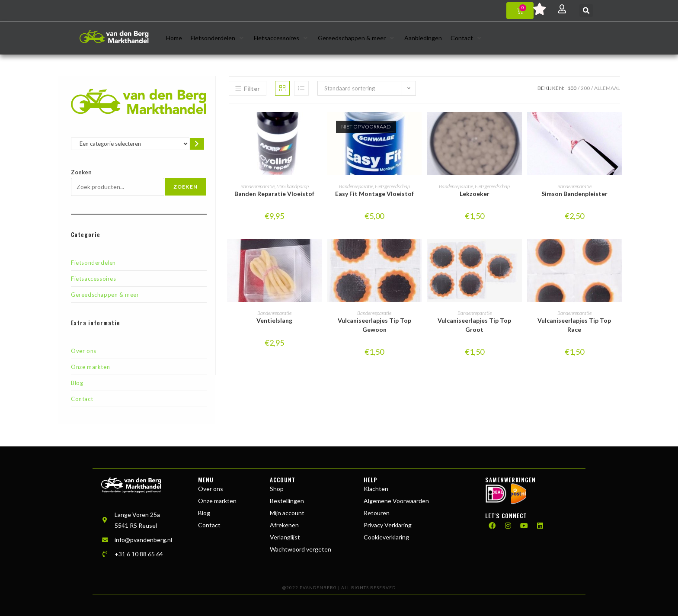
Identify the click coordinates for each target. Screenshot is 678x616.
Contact (82, 399)
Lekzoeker (475, 194)
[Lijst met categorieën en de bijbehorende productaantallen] (130, 144)
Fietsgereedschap (392, 186)
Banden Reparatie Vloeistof (274, 194)
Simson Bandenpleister (574, 194)
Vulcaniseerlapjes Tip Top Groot (474, 325)
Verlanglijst (285, 537)
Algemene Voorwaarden (396, 501)
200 (585, 88)
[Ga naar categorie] (197, 144)
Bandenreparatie (257, 186)
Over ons (84, 351)
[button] (586, 11)
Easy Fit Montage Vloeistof (374, 194)
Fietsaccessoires (94, 279)
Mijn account (287, 513)
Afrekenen (284, 525)
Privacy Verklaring (388, 525)
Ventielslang (274, 320)
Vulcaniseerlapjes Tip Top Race (574, 325)
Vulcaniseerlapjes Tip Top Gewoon (374, 325)
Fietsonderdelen (93, 263)
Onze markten (90, 367)
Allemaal (607, 88)
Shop (277, 489)
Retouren (377, 513)
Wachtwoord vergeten (301, 549)
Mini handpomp (293, 186)
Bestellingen (287, 501)
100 (572, 88)
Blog (77, 383)
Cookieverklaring (386, 537)
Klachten (376, 489)
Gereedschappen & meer (105, 295)
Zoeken (81, 172)
